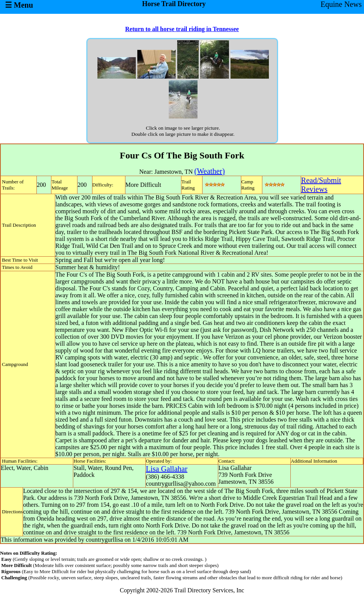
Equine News (341, 4)
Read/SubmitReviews (321, 185)
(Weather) (210, 171)
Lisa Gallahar (166, 469)
